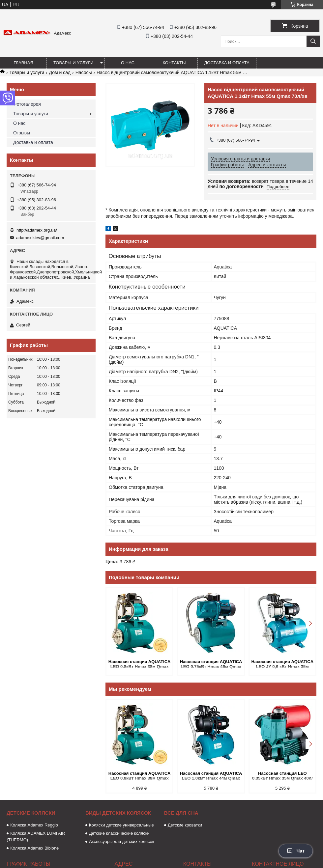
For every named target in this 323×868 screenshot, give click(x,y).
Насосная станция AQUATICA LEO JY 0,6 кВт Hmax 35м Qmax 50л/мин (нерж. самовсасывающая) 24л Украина (282, 665)
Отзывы (22, 133)
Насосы (84, 72)
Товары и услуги (73, 63)
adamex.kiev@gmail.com (40, 238)
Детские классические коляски (119, 833)
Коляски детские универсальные (121, 825)
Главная (23, 63)
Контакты (174, 63)
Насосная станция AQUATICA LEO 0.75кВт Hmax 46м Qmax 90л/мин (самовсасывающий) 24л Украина (211, 665)
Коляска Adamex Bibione (34, 848)
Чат (296, 851)
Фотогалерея (27, 104)
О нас (128, 63)
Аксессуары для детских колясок (122, 841)
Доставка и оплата (227, 63)
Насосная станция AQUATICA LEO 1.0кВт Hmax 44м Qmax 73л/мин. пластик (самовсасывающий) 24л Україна (211, 776)
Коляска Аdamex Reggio (34, 825)
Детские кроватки (185, 825)
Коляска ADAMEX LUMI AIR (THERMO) (36, 837)
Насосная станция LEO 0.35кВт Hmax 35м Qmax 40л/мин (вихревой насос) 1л (282, 776)
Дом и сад (60, 72)
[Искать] (313, 41)
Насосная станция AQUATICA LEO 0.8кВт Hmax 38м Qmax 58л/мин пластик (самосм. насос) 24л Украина (140, 665)
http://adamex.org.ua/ (37, 230)
